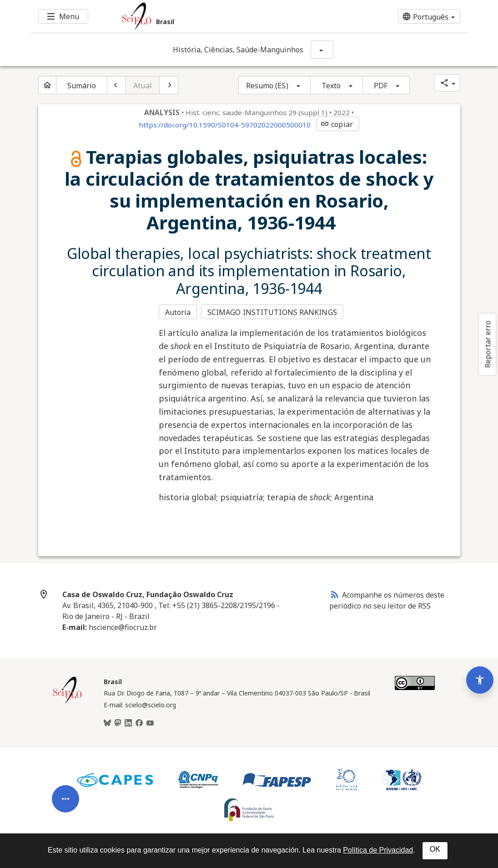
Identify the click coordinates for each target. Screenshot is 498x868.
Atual (143, 86)
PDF (381, 86)
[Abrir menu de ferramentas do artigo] (65, 795)
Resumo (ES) (267, 86)
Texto (331, 86)
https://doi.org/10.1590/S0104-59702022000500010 (225, 125)
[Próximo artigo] (169, 85)
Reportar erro (488, 344)
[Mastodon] (118, 723)
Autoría (178, 312)
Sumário (82, 86)
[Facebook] (139, 723)
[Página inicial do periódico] (47, 85)
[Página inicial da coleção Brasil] (67, 701)
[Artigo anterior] (116, 85)
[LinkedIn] (128, 723)
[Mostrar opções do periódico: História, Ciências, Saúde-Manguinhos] (322, 50)
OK (435, 849)
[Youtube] (150, 723)
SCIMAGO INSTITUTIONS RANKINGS (273, 312)
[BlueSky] (107, 723)
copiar (337, 124)
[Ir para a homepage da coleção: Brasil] (213, 16)
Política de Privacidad (378, 850)
